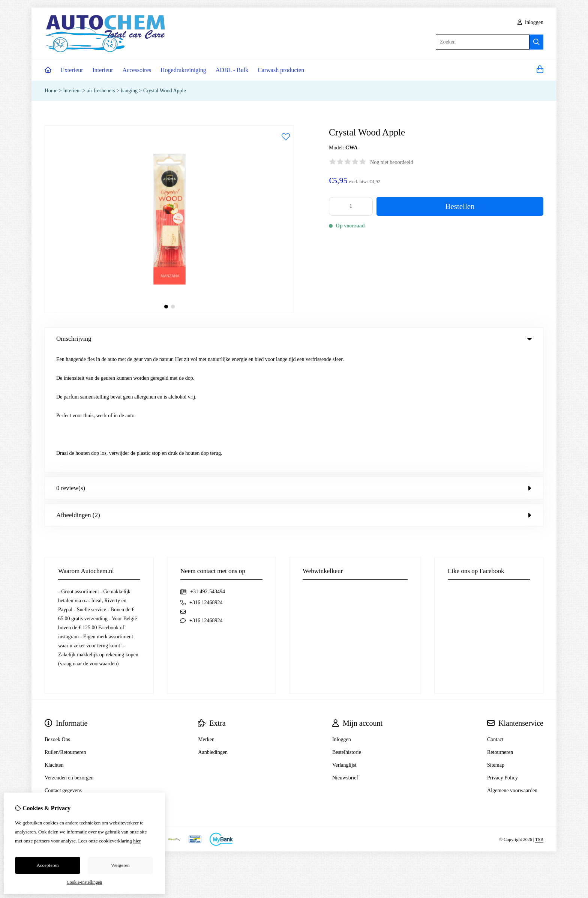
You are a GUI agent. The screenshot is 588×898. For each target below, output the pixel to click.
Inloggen (342, 617)
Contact (495, 617)
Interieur (103, 70)
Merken (206, 617)
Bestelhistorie (347, 630)
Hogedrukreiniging (183, 70)
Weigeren (120, 865)
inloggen (531, 22)
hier (137, 841)
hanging (129, 91)
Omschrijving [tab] (294, 339)
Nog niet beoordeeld (391, 162)
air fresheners (101, 91)
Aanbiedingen (213, 630)
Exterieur (72, 70)
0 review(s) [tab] (294, 366)
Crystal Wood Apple (165, 91)
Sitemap (496, 643)
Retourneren (500, 630)
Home (51, 91)
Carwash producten (281, 70)
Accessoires (137, 70)
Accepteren (47, 865)
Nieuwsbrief (345, 655)
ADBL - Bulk (232, 70)
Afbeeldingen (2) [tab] (294, 393)
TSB (539, 717)
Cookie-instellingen (85, 882)
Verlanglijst (344, 643)
